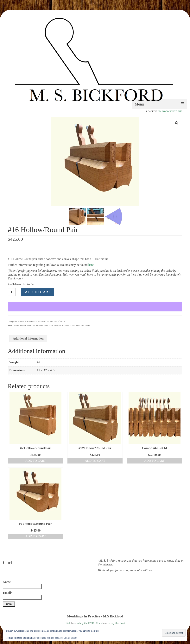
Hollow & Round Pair (170, 111)
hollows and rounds (45, 325)
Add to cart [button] (36, 461)
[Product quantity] (12, 292)
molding (58, 325)
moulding (80, 325)
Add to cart (38, 292)
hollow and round (28, 325)
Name (22, 585)
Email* (22, 595)
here (91, 265)
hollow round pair (45, 321)
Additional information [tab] (28, 338)
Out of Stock (60, 321)
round (87, 325)
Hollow (16, 325)
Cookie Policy (70, 638)
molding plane (68, 325)
